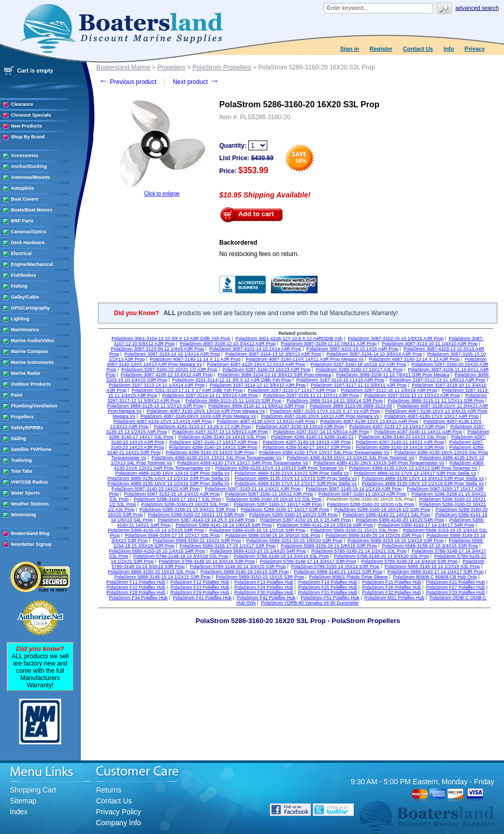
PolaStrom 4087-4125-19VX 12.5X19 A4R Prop (256, 364)
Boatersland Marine (123, 67)
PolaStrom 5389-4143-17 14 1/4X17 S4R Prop (426, 525)
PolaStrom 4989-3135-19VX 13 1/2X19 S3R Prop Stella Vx (423, 484)
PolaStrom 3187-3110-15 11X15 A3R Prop (340, 380)
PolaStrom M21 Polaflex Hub (395, 598)
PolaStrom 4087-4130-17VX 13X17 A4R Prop (431, 416)
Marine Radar (26, 373)
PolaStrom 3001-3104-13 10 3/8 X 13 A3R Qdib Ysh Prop (171, 338)
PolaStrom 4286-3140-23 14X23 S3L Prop (402, 437)
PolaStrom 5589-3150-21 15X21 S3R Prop (197, 541)
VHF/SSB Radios (30, 482)
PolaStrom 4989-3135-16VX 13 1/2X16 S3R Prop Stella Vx (169, 484)
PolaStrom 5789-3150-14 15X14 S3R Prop (335, 567)
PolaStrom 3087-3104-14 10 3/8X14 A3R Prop (374, 354)
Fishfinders (24, 275)
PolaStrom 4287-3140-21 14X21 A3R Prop (400, 442)
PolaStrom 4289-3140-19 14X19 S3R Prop (400, 447)
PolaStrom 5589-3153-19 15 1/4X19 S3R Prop (396, 541)
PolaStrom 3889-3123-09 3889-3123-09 (351, 406)
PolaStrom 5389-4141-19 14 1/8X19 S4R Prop (325, 525)
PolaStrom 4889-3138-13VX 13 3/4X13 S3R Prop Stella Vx (423, 478)
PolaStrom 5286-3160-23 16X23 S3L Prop (185, 504)
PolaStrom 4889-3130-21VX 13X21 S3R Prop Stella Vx (292, 473)
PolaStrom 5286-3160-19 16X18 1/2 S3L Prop (274, 499)
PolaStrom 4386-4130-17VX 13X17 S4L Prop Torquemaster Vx (324, 453)
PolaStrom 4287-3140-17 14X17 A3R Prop (213, 442)
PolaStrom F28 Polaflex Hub (136, 592)
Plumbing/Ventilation (34, 406)
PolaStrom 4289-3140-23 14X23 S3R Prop (210, 453)
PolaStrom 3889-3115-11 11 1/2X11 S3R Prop (436, 401)
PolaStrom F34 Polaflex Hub (138, 598)
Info (449, 49)
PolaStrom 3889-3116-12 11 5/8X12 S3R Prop (256, 406)
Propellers (22, 417)
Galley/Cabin (25, 297)
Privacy (475, 49)
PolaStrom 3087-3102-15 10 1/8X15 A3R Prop (395, 338)
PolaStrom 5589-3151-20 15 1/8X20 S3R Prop (294, 541)
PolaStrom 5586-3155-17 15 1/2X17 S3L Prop (172, 535)
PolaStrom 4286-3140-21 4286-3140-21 (312, 437)
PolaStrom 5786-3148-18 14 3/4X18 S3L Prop (181, 556)
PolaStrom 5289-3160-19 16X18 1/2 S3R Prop (382, 510)
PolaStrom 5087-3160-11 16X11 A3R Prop (269, 494)
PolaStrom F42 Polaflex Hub (266, 598)
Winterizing (23, 515)
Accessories (25, 156)
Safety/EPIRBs (27, 428)
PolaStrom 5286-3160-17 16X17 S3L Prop (177, 499)
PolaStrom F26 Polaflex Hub (392, 587)
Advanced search (477, 8)
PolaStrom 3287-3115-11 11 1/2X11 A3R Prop (311, 395)
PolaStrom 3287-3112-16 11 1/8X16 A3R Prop (389, 390)
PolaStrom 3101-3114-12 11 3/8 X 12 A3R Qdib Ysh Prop (232, 380)
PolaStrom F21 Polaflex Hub (456, 582)
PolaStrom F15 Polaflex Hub (392, 582)
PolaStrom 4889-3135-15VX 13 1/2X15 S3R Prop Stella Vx (296, 478)
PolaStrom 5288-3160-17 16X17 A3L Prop (359, 370)
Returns (109, 790)
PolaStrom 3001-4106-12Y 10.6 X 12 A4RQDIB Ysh (289, 338)
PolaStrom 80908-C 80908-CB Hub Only (435, 577)
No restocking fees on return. (259, 254)
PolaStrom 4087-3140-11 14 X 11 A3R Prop (195, 359)
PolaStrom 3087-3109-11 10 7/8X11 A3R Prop (329, 344)
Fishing (19, 286)
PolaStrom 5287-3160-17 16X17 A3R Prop (278, 504)
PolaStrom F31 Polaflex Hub (328, 592)
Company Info (118, 823)
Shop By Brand (28, 137)
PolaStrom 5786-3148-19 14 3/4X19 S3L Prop (281, 556)
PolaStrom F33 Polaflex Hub (456, 592)
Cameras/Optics (29, 232)
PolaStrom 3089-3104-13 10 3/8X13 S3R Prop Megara (274, 375)
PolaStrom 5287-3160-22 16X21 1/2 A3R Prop (169, 370)
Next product (196, 82)
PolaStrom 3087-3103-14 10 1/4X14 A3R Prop (172, 354)
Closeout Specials (31, 115)
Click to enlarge (162, 194)
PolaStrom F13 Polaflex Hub (264, 582)
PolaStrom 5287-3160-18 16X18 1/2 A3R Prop (358, 364)
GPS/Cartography (30, 308)
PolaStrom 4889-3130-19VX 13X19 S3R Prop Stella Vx (173, 473)
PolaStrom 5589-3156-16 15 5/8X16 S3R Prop (329, 546)
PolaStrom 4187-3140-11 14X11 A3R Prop (418, 432)
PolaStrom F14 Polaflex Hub (328, 582)
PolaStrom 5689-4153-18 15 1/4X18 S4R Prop (157, 551)
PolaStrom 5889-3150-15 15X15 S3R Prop (260, 577)
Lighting (20, 319)
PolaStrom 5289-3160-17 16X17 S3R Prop (285, 510)
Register (381, 49)
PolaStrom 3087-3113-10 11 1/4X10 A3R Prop (430, 344)
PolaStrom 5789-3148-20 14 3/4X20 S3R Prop (238, 567)
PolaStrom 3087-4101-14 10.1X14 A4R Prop (255, 349)
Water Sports (25, 493)
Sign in (350, 49)
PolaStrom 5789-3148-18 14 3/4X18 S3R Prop (409, 561)
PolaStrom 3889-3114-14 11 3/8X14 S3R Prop (335, 401)
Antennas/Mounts (31, 177)
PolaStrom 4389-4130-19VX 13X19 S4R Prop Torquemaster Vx (379, 463)
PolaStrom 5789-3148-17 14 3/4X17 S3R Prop (308, 561)
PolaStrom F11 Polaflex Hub (136, 582)
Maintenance (25, 330)
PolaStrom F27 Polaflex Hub (456, 587)
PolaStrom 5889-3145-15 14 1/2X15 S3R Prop (163, 577)
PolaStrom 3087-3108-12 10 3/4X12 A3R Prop (228, 344)
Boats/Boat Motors (32, 210)
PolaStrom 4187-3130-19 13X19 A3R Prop (300, 427)
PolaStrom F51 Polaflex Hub (330, 598)
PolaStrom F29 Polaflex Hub (200, 592)
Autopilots (23, 188)
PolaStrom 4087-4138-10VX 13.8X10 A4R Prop (266, 421)
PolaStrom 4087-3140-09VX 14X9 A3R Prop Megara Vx (198, 416)
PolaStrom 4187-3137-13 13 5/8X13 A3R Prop (220, 432)
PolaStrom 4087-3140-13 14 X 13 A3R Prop (414, 359)
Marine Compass (30, 351)
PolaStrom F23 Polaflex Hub (200, 587)
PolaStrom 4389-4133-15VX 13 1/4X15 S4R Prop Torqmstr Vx (280, 468)
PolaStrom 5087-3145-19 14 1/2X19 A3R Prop (354, 489)
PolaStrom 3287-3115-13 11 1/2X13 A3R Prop (412, 395)
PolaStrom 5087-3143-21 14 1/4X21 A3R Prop (253, 489)
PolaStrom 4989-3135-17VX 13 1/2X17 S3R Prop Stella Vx (296, 484)
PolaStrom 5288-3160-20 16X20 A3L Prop (370, 504)
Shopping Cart (33, 790)
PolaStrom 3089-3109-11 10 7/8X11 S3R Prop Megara (393, 375)
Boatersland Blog (30, 533)
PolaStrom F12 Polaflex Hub (200, 582)
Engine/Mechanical (32, 264)
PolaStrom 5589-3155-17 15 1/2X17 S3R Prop (228, 546)
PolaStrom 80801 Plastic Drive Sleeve (349, 577)
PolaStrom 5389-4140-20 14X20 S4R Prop (400, 520)
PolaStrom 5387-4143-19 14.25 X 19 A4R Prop (207, 520)
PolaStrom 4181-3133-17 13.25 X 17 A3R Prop (203, 427)
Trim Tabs (22, 471)
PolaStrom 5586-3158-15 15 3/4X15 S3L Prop (273, 535)
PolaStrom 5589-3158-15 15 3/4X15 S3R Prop (430, 546)
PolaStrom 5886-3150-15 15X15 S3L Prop (152, 572)
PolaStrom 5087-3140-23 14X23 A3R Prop (155, 489)
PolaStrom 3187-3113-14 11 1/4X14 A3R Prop (157, 385)
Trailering (21, 460)
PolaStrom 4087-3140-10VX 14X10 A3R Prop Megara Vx (320, 416)
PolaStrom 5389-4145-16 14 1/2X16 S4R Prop (257, 530)
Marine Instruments (32, 362)
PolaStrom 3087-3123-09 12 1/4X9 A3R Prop (157, 349)
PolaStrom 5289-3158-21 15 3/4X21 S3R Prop (188, 510)
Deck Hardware (28, 243)
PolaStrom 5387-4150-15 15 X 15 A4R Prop (305, 520)
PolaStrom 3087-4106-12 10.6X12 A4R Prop (167, 375)
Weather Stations (30, 504)
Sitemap (23, 801)
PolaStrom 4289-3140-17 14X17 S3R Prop (307, 447)
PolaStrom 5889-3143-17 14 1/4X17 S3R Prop (436, 572)
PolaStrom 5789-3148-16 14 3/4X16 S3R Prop (207, 561)
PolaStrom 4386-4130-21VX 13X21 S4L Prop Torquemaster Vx (216, 458)
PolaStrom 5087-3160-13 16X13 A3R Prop (362, 494)
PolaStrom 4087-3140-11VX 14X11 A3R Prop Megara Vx (305, 359)
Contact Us (418, 49)
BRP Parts (22, 221)
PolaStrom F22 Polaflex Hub (136, 587)
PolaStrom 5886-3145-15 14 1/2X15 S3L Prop (432, 567)
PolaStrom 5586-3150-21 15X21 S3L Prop (354, 530)
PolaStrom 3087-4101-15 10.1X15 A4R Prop (352, 349)
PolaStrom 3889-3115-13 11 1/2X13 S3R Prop (155, 406)
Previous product (128, 82)
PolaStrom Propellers (221, 67)
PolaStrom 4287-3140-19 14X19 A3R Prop (307, 442)
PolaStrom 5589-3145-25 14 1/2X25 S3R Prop (373, 535)
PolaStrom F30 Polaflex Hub (264, 592)
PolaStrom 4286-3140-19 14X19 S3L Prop (222, 437)
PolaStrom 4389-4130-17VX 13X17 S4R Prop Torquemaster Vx (243, 463)
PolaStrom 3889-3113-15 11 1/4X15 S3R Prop (234, 401)
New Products (26, 126)
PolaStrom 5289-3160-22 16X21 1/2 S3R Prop (196, 515)
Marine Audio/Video (33, 341)
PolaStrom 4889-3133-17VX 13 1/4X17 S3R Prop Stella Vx (415, 473)
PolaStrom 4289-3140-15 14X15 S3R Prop (213, 447)
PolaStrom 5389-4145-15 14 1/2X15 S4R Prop (156, 530)
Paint (17, 395)
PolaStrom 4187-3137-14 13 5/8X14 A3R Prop (321, 432)
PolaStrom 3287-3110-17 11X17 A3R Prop (292, 390)
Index (19, 812)
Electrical (21, 253)
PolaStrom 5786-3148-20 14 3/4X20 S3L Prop (382, 556)
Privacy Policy (118, 812)
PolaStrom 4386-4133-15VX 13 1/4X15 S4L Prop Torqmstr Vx (350, 458)
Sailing (19, 439)
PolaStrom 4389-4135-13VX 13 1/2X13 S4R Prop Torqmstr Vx (413, 468)
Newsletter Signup (31, 544)
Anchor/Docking (29, 166)
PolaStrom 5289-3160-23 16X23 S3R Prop (293, 515)
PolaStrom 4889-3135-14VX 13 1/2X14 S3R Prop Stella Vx (169, 478)
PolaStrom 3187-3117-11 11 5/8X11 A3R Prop (359, 385)
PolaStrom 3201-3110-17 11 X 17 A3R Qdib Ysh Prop (187, 390)
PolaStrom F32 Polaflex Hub (392, 592)
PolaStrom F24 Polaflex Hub (264, 587)
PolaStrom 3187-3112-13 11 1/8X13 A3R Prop (437, 380)
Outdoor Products (31, 384)
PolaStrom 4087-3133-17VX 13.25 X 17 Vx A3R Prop (325, 411)
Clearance (22, 104)
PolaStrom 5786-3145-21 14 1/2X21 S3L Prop (359, 551)
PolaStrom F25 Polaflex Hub (328, 587)
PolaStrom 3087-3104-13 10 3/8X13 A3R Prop (273, 354)
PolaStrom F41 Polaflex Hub (202, 598)
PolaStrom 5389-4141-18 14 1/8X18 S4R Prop (224, 525)
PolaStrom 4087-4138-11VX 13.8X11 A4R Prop (369, 421)
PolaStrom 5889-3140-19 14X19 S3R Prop (245, 572)
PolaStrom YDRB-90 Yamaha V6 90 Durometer (310, 603)
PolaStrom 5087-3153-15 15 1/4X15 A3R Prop (172, 494)
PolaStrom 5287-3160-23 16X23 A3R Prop (266, 370)
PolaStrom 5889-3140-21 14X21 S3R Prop (338, 572)
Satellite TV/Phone (31, 449)
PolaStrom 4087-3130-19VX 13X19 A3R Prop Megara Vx (206, 411)
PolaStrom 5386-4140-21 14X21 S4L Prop (387, 515)
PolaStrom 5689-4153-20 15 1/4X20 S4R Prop (258, 551)
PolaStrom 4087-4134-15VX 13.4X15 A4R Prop (163, 421)
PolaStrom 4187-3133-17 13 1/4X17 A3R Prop (397, 427)
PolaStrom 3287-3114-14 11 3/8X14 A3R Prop (210, 395)
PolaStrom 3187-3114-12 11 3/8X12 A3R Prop (258, 385)
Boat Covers (25, 199)
